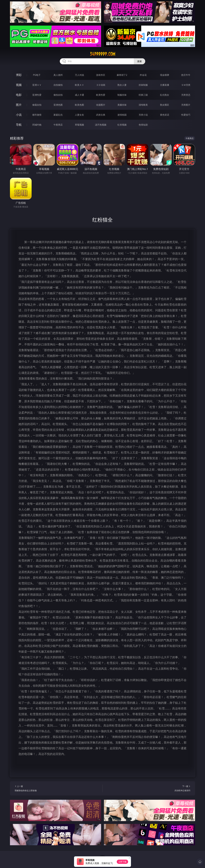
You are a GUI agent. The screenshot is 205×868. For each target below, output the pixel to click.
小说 (19, 115)
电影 (19, 95)
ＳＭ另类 (186, 85)
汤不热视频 (101, 125)
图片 (19, 105)
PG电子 (37, 75)
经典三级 (143, 95)
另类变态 (186, 95)
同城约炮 (37, 125)
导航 (19, 125)
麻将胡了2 (122, 75)
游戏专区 (101, 75)
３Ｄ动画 (101, 85)
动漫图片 (101, 105)
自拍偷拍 (58, 85)
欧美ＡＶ (79, 85)
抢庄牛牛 (186, 75)
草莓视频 (79, 125)
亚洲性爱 (37, 95)
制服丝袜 (122, 95)
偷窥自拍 (37, 105)
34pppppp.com (103, 54)
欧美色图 (79, 105)
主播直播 (165, 85)
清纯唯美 (143, 105)
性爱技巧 (186, 115)
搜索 (140, 61)
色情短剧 (143, 125)
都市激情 (37, 115)
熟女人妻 (122, 85)
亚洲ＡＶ (37, 85)
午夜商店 (58, 125)
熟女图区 (165, 105)
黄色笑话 (165, 115)
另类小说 (143, 115)
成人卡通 (79, 95)
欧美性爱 (101, 95)
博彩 (19, 75)
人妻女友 (79, 115)
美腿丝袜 (122, 105)
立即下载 (122, 862)
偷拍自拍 (58, 95)
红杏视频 (122, 125)
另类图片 (186, 105)
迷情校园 (122, 115)
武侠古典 (101, 115)
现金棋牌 (165, 75)
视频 (19, 85)
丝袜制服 (143, 85)
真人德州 (58, 75)
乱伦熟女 (165, 95)
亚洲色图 (58, 105)
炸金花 (143, 75)
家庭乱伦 (58, 115)
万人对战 (79, 75)
